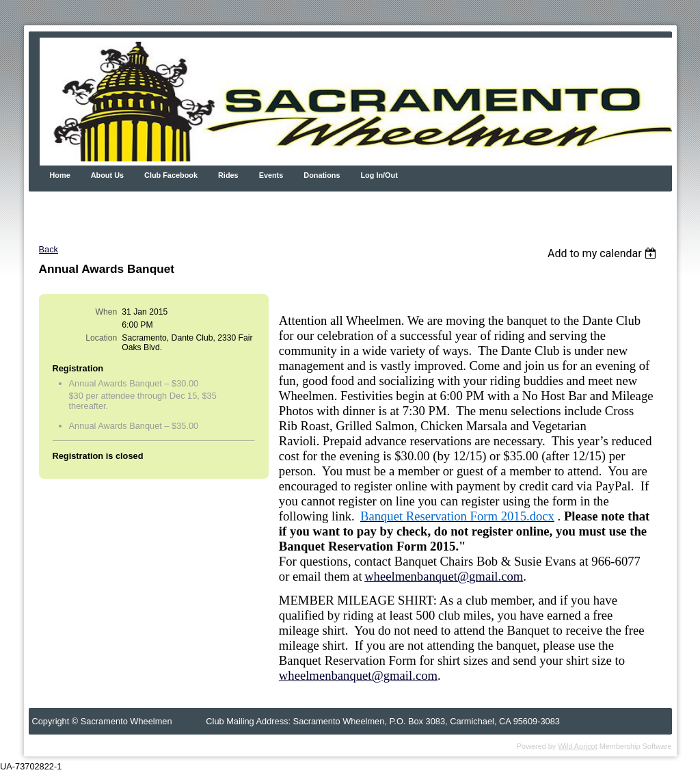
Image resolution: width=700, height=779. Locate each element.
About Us (107, 175)
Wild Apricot (577, 746)
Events (271, 175)
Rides (228, 175)
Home (60, 175)
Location (101, 338)
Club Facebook (171, 175)
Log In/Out (379, 175)
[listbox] (604, 253)
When (107, 312)
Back (49, 249)
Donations (322, 175)
